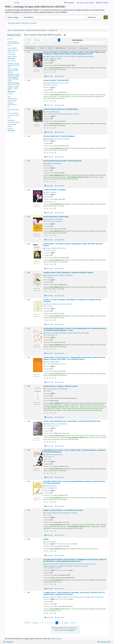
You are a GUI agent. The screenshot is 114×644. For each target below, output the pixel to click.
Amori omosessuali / (56, 217)
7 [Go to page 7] (57, 40)
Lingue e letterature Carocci (55, 364)
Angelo (46, 539)
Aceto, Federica (12, 48)
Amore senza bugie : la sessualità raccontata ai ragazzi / (74, 53)
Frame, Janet (51, 564)
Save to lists (60, 76)
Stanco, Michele (52, 362)
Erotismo (10, 129)
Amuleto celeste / (68, 273)
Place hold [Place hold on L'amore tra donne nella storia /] (49, 132)
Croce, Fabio (11, 54)
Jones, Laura (78, 564)
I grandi (49, 515)
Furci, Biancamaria (59, 333)
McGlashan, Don (80, 566)
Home (10, 30)
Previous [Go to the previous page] (36, 40)
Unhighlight (30, 48)
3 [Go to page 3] (47, 40)
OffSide (49, 391)
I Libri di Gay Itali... (13, 113)
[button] (17, 3)
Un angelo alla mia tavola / (75, 560)
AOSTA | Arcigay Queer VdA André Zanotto (13, 70)
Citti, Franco (11, 52)
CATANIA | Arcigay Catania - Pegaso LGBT (13, 88)
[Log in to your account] (86, 3)
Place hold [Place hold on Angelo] (49, 555)
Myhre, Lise (51, 192)
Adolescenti (11, 120)
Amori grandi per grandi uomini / (63, 161)
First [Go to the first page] (29, 40)
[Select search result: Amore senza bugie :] (25, 52)
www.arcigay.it (56, 639)
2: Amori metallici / (55, 190)
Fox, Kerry (90, 564)
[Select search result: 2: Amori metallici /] (25, 190)
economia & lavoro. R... (14, 110)
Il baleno (50, 306)
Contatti (50, 457)
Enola (49, 166)
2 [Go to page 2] (45, 40)
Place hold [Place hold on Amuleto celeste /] (49, 296)
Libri (9, 97)
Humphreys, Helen (52, 275)
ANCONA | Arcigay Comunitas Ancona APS (13, 65)
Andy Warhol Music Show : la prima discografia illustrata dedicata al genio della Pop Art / (74, 482)
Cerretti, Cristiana (70, 56)
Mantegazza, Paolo (57, 139)
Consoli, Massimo (57, 389)
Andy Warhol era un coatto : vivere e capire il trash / (74, 451)
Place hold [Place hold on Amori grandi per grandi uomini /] (49, 186)
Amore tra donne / (56, 80)
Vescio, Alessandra (78, 333)
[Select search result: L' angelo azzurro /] (25, 592)
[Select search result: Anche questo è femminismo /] (25, 328)
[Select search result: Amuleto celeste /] (25, 272)
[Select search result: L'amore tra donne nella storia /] (25, 109)
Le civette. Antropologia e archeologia (69, 114)
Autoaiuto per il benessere (55, 221)
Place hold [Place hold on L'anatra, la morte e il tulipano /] (49, 324)
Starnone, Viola (66, 304)
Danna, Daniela (52, 112)
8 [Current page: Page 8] (59, 40)
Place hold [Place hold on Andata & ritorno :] (49, 417)
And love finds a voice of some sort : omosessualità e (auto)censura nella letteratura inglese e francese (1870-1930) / (74, 358)
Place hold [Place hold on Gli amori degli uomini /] (49, 157)
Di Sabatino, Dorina (85, 56)
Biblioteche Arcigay (9, 3)
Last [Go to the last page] (35, 43)
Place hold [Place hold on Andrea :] (49, 446)
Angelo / (63, 510)
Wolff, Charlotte (52, 83)
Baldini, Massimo (13, 50)
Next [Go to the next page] (29, 43)
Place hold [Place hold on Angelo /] (49, 535)
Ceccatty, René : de (69, 513)
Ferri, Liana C (65, 83)
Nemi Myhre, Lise (50, 202)
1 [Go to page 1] (42, 40)
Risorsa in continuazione (12, 104)
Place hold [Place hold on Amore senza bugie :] (49, 76)
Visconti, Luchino (53, 513)
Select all (42, 48)
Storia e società (51, 250)
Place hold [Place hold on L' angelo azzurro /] (49, 617)
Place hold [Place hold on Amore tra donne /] (49, 105)
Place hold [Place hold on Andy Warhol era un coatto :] (49, 477)
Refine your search (14, 35)
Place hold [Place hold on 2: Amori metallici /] (49, 213)
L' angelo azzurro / (74, 593)
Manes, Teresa (50, 424)
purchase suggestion (68, 630)
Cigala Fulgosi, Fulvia (54, 56)
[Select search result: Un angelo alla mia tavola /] (25, 559)
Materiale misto (12, 99)
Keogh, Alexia (49, 566)
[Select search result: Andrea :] (25, 421)
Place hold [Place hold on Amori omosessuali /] (49, 240)
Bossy (47, 333)
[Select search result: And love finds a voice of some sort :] (25, 357)
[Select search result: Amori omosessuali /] (25, 217)
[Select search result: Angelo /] (25, 510)
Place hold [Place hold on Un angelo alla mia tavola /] (49, 589)
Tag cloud (25, 23)
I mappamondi (51, 488)
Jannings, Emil (89, 597)
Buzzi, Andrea (54, 219)
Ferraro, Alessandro (52, 59)
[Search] (106, 17)
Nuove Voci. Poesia (13, 115)
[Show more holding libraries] (11, 92)
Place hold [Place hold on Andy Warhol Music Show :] (49, 506)
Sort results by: (77, 40)
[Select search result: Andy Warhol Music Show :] (25, 481)
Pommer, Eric (99, 597)
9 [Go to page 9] (61, 40)
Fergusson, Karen (64, 566)
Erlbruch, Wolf (52, 304)
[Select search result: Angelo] (25, 539)
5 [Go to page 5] (52, 40)
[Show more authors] (11, 58)
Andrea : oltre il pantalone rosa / (72, 421)
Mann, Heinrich (51, 597)
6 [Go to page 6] (54, 40)
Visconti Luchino (51, 542)
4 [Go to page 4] (49, 40)
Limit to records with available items (14, 42)
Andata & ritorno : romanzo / (61, 386)
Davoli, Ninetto (12, 56)
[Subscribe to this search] (65, 35)
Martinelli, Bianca (51, 486)
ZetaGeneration (52, 426)
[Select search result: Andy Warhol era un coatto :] (25, 450)
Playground (50, 277)
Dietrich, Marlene (63, 597)
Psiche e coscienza (52, 85)
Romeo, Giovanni (56, 248)
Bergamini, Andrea (53, 163)
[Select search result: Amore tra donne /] (25, 80)
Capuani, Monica (66, 275)
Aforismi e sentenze (14, 122)
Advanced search (14, 23)
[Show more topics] (11, 131)
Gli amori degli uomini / (59, 136)
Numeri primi (51, 335)
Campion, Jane (65, 564)
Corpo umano (12, 124)
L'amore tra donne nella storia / (61, 109)
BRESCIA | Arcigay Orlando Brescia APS (14, 83)
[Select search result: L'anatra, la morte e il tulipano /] (25, 300)
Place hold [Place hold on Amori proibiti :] (49, 269)
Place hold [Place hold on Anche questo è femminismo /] (49, 353)
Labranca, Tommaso (54, 455)
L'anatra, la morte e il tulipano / (72, 301)
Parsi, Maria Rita (62, 424)
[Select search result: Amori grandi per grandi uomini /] (25, 161)
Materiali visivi (12, 101)
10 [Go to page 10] (64, 40)
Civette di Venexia (52, 114)
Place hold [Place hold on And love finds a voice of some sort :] (49, 382)
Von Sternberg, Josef (76, 597)
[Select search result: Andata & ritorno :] (25, 386)
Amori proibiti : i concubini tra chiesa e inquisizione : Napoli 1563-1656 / (73, 245)
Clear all (50, 48)
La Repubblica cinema (53, 568)
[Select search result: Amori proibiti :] (25, 244)
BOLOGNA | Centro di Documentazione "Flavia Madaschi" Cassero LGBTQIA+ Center (14, 77)
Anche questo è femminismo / (75, 329)
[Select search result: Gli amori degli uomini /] (25, 136)
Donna (10, 126)
